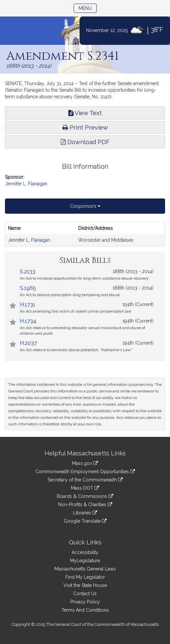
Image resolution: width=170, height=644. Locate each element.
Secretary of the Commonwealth (85, 480)
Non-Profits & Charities (85, 505)
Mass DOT (85, 488)
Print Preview (85, 127)
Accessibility (85, 552)
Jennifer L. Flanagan (26, 184)
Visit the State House (85, 585)
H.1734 (28, 321)
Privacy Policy (85, 602)
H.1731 (28, 305)
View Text (85, 113)
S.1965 (28, 288)
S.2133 (28, 272)
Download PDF (85, 142)
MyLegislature (85, 561)
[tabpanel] (85, 234)
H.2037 (28, 343)
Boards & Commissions (85, 496)
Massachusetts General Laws (85, 569)
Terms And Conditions (85, 610)
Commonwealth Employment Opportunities (85, 472)
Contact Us (85, 594)
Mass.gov (85, 463)
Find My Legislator (85, 577)
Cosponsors (85, 206)
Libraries (85, 513)
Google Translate (85, 521)
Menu (88, 8)
